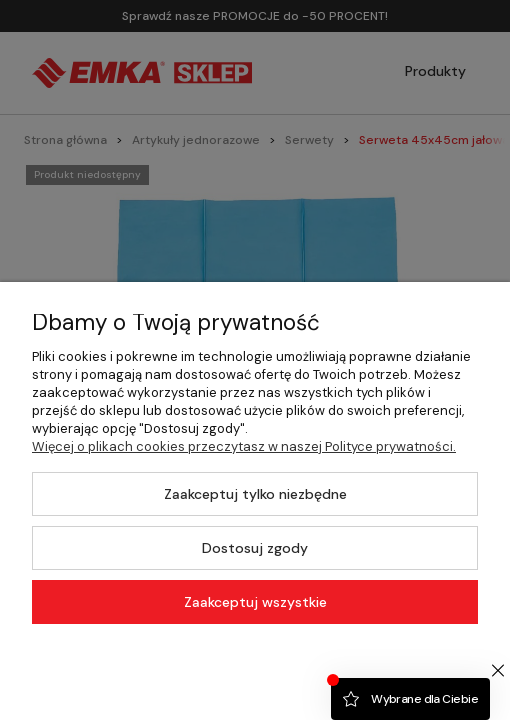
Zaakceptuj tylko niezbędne (255, 494)
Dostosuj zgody (255, 548)
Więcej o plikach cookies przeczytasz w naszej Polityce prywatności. (244, 446)
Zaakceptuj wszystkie (255, 602)
